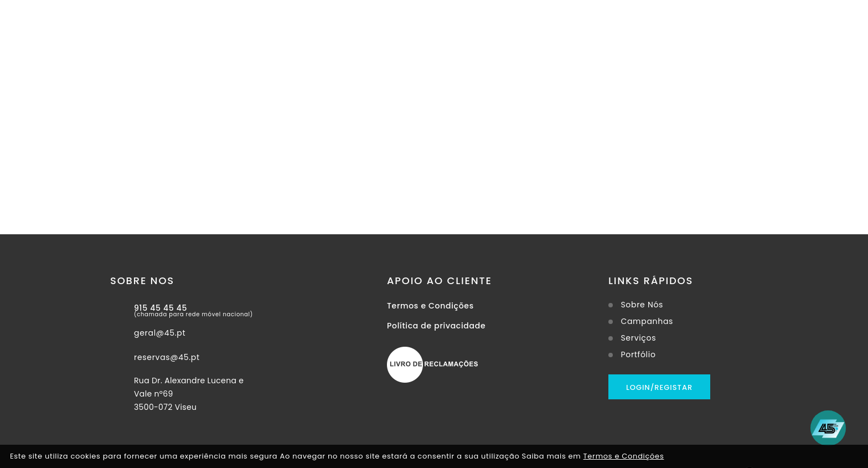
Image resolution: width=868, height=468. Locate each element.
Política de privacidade (436, 326)
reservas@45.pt (167, 357)
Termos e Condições (430, 306)
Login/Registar (659, 387)
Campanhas (647, 321)
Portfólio (638, 354)
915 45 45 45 (161, 308)
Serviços (638, 338)
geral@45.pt (160, 333)
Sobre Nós (642, 305)
